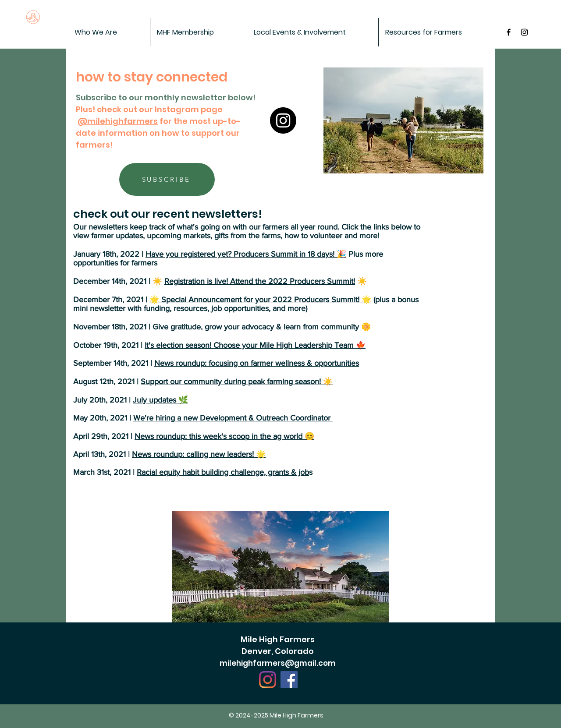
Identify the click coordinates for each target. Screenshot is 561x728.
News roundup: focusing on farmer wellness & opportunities (257, 363)
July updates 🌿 (160, 400)
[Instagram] (283, 120)
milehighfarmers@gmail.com (278, 663)
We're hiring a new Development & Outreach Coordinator (233, 418)
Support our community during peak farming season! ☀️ (237, 382)
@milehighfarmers (118, 121)
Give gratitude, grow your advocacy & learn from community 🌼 (262, 327)
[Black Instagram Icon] (524, 32)
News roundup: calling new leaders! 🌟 (199, 454)
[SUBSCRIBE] (167, 179)
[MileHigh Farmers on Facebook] (509, 32)
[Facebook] (289, 680)
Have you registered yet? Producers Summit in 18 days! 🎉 (246, 254)
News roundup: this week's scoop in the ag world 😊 (224, 436)
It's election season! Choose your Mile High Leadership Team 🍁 (255, 345)
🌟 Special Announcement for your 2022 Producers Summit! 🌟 (260, 300)
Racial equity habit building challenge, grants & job (223, 472)
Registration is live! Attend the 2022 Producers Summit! (260, 281)
